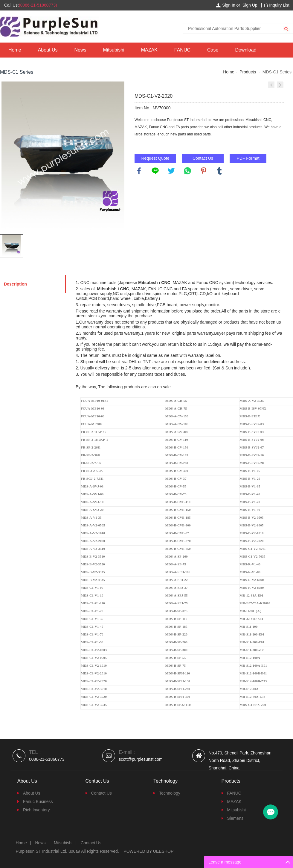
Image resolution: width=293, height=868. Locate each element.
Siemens (235, 818)
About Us (48, 50)
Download (246, 50)
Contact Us (203, 158)
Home (15, 50)
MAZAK (149, 50)
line (155, 171)
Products (248, 72)
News (80, 50)
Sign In (229, 5)
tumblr (219, 171)
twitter (171, 171)
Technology (170, 793)
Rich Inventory (36, 810)
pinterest (204, 171)
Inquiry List (279, 5)
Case (213, 50)
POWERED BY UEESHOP (148, 851)
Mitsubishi (114, 50)
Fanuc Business (38, 801)
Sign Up (250, 5)
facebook (139, 171)
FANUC (182, 50)
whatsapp (187, 171)
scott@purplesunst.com (141, 759)
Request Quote (155, 158)
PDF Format (248, 158)
